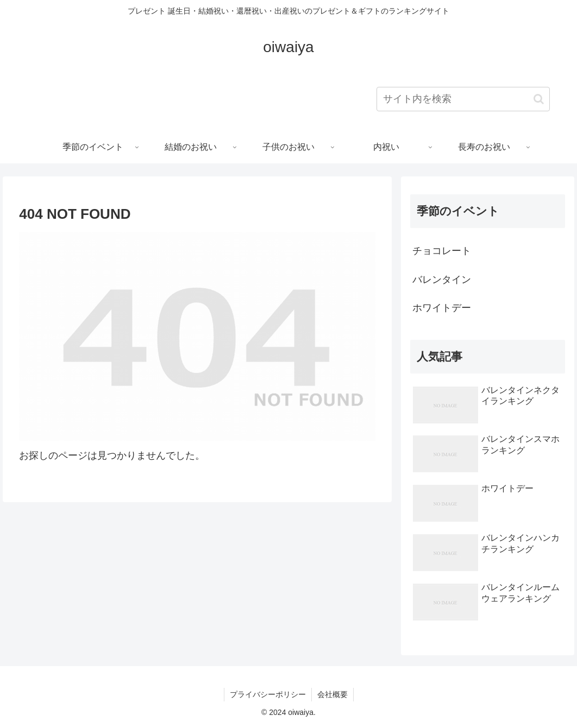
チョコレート (442, 251)
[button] (539, 99)
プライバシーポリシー (268, 694)
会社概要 (333, 694)
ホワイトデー (442, 308)
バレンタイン (442, 280)
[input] (463, 99)
